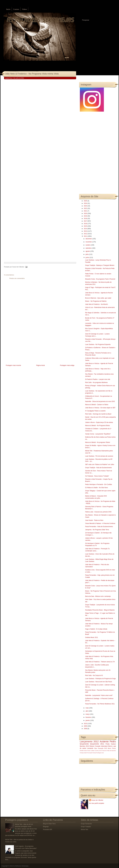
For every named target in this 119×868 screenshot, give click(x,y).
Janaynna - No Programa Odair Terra (97, 530)
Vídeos (24, 9)
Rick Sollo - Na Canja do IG (94, 675)
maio (87, 708)
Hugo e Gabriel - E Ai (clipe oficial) (96, 629)
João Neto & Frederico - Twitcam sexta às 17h (100, 662)
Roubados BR (48, 830)
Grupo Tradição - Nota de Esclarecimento (98, 468)
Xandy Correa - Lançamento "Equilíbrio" (98, 434)
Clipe (96, 748)
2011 (86, 236)
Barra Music (87, 751)
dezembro (89, 239)
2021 (86, 211)
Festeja (82, 753)
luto (103, 753)
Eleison (92, 746)
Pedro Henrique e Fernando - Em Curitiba (98, 484)
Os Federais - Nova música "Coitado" (97, 476)
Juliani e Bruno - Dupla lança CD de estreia (99, 422)
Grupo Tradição (86, 827)
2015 (86, 226)
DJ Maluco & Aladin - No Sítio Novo (96, 488)
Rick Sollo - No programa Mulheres (96, 382)
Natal (85, 753)
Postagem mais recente (13, 365)
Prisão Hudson (111, 744)
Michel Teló (85, 830)
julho (87, 254)
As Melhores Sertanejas (21, 866)
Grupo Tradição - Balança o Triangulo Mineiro (100, 265)
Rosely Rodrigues (97, 753)
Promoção (90, 753)
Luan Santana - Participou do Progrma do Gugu (100, 679)
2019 (86, 216)
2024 (86, 203)
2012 (86, 234)
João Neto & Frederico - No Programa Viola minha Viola (32, 74)
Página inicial (41, 365)
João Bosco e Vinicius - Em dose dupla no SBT (100, 408)
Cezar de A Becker (97, 800)
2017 (86, 221)
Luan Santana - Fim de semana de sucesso (99, 456)
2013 (86, 231)
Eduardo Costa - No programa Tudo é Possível (100, 279)
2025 (86, 201)
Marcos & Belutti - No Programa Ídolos (97, 426)
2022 (86, 208)
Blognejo (46, 827)
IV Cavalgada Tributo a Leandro (95, 411)
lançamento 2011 (97, 744)
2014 (86, 229)
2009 (86, 726)
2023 (86, 206)
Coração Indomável (101, 746)
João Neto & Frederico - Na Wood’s (96, 304)
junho (87, 258)
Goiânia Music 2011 (92, 637)
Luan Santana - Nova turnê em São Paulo (99, 682)
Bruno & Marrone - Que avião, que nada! (98, 298)
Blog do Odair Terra (49, 824)
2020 (86, 213)
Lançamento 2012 (89, 742)
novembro (89, 242)
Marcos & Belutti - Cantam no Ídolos (97, 405)
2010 (86, 724)
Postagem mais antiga (67, 365)
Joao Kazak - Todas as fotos (94, 520)
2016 (86, 224)
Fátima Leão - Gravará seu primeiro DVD (98, 512)
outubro (88, 245)
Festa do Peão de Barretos (109, 751)
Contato (16, 9)
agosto (88, 251)
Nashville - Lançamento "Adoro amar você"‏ (99, 695)
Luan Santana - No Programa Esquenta (98, 344)
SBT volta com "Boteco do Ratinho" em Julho (100, 464)
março (88, 714)
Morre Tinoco (112, 748)
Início (8, 9)
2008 (86, 729)
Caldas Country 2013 (96, 751)
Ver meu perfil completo (97, 803)
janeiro (88, 720)
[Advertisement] (22, 347)
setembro (89, 248)
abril (87, 711)
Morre (110, 746)
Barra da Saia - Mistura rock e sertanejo (98, 596)
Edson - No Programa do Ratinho (96, 301)
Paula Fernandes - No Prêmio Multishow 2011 (100, 704)
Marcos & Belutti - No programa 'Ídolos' (98, 442)
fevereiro (88, 717)
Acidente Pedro (108, 742)
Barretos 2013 (84, 746)
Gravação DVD (102, 748)
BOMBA (82, 751)
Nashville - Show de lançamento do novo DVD (100, 401)
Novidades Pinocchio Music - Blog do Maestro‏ (100, 610)
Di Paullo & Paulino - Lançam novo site (98, 379)
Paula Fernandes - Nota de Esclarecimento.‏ (99, 527)
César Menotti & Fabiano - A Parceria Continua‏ (100, 523)
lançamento (84, 744)
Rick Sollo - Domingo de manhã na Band (98, 414)
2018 (86, 219)
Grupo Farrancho (86, 824)
